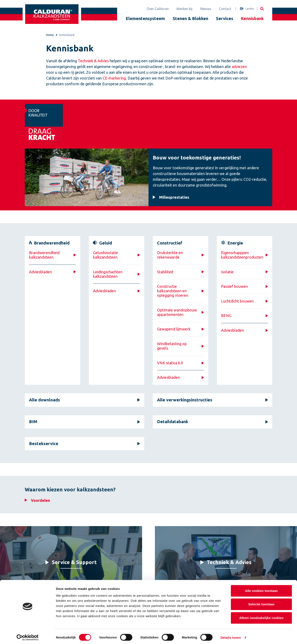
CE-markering (114, 78)
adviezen (239, 67)
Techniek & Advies (93, 61)
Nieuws (206, 9)
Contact (225, 9)
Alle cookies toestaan (261, 589)
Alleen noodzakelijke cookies (261, 616)
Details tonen (231, 636)
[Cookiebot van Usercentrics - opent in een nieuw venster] (28, 636)
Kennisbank (252, 18)
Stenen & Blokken (190, 18)
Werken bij (184, 9)
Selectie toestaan (261, 603)
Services (225, 18)
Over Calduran (158, 9)
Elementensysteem (145, 18)
